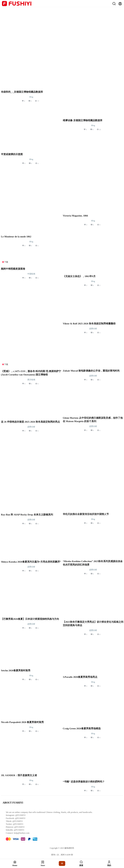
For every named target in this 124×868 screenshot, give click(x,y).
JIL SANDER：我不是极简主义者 (19, 775)
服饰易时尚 (69, 848)
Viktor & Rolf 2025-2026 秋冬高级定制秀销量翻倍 (89, 324)
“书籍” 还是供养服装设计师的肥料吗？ (84, 782)
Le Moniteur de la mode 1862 (16, 237)
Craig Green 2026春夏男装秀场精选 (82, 728)
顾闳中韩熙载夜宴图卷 (13, 269)
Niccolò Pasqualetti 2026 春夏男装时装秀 (22, 722)
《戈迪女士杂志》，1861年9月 (79, 276)
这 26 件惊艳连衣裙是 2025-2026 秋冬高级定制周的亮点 (30, 422)
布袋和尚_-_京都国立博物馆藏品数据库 (22, 92)
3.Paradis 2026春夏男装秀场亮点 (80, 677)
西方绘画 (31, 380)
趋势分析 (93, 329)
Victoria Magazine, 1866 (75, 216)
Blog (31, 97)
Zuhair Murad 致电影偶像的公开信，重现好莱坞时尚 (91, 371)
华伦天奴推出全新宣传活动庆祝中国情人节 (86, 514)
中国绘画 (31, 274)
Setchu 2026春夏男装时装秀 (16, 670)
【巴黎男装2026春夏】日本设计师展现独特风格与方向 (30, 619)
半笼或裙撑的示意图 (12, 154)
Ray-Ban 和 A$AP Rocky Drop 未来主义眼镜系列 (27, 515)
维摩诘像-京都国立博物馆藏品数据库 (83, 120)
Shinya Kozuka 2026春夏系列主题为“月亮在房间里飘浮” (31, 562)
